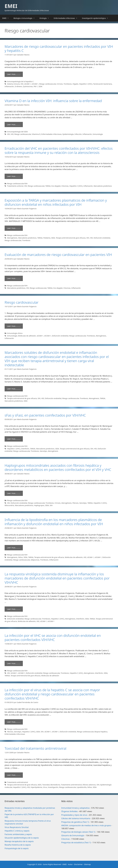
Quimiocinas (28, 86)
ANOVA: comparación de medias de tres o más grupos (86, 825)
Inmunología (98, 134)
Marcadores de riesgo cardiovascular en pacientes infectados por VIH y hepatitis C (59, 48)
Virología (45, 18)
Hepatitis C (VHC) (86, 84)
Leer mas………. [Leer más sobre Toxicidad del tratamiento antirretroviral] (14, 775)
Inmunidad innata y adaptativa (75, 808)
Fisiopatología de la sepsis (17, 848)
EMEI (11, 6)
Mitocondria (9, 505)
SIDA (40, 86)
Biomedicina (55, 785)
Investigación (53, 787)
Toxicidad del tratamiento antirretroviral (35, 748)
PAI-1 (36, 86)
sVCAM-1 (35, 84)
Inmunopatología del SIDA (17, 132)
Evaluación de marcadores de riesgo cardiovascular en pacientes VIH (58, 255)
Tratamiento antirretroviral (18, 782)
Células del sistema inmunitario (76, 818)
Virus (45, 787)
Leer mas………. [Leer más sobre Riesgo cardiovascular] (14, 326)
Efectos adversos (89, 785)
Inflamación (9, 86)
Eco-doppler (56, 186)
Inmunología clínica (15, 333)
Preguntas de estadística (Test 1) (76, 842)
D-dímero (18, 86)
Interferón (25, 449)
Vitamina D (36, 134)
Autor (70, 864)
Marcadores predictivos (103, 186)
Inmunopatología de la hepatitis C (20, 81)
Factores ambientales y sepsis (18, 834)
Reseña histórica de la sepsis (18, 845)
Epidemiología (68, 134)
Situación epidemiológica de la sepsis (22, 838)
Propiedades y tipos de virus (74, 815)
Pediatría (47, 238)
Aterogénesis (12, 238)
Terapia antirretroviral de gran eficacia (71, 238)
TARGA (48, 186)
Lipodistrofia (82, 787)
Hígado (75, 84)
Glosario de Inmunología (73, 835)
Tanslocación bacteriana (102, 84)
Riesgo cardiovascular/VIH (17, 184)
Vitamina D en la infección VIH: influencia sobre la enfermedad (53, 101)
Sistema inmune (13, 84)
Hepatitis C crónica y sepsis (17, 831)
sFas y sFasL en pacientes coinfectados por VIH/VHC (45, 415)
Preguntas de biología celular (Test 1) (78, 832)
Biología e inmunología (25, 18)
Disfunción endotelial (102, 238)
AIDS (40, 785)
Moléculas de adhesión (27, 336)
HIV (22, 84)
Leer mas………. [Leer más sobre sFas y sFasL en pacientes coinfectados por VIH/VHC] (14, 439)
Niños (20, 557)
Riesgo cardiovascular (48, 84)
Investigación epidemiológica (96, 18)
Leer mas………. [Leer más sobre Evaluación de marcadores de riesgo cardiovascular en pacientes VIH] (14, 278)
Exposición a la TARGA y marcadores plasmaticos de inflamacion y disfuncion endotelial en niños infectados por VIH (56, 202)
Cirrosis (60, 84)
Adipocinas (35, 560)
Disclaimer (78, 864)
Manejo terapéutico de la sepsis (19, 841)
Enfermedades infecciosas (67, 18)
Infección (78, 134)
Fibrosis (75, 503)
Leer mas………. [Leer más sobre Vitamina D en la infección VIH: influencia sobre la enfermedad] (14, 124)
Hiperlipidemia (36, 787)
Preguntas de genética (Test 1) (75, 822)
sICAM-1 (27, 84)
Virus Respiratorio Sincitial (17, 827)
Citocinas (65, 186)
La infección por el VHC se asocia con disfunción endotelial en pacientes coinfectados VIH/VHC (53, 638)
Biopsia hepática (101, 732)
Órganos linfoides (69, 811)
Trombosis (68, 84)
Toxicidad (46, 785)
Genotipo (43, 451)
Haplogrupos (39, 505)
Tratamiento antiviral (15, 186)
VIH (9, 134)
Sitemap (87, 864)
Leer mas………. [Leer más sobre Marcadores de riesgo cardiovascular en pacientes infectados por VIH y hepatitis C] (14, 74)
